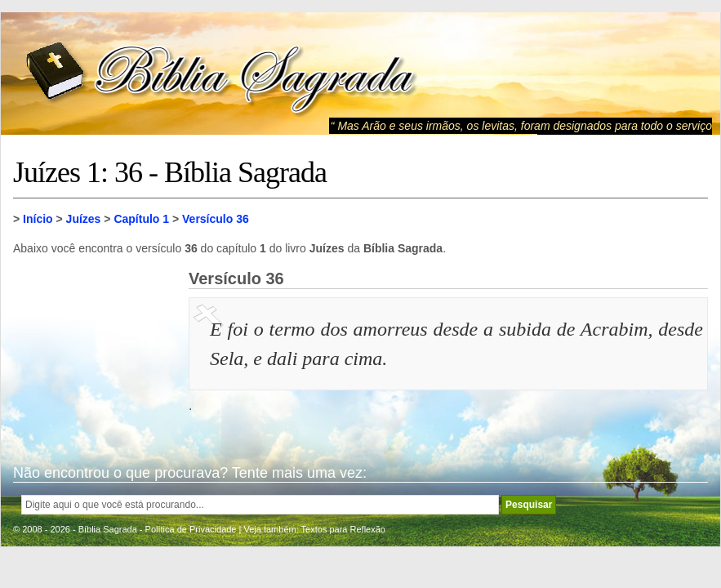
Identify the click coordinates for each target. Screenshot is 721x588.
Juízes (84, 219)
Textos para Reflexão (343, 529)
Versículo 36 (216, 219)
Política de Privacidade (191, 529)
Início (38, 219)
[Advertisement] (95, 351)
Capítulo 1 (141, 219)
